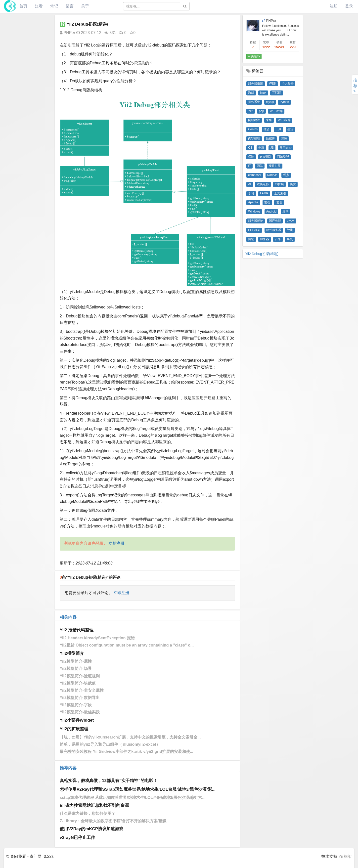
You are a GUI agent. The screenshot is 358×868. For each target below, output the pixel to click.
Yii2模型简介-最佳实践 (80, 712)
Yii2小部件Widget (77, 720)
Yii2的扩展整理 (74, 729)
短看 (39, 6)
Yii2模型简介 (72, 653)
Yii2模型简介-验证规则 (80, 676)
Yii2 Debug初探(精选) (262, 254)
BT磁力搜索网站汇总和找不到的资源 (94, 805)
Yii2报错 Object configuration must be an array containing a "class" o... (127, 645)
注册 (334, 6)
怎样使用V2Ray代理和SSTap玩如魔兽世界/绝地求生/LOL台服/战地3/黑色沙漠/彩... (138, 789)
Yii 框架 (345, 856)
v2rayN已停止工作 (77, 838)
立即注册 (121, 593)
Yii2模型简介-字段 (76, 705)
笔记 (54, 6)
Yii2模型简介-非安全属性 (82, 690)
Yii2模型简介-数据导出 (80, 698)
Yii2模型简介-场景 (76, 669)
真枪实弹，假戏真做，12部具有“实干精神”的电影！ (109, 781)
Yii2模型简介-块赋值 (78, 683)
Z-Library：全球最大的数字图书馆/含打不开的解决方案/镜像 (113, 821)
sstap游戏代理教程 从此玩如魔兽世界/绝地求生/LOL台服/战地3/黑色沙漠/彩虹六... (133, 798)
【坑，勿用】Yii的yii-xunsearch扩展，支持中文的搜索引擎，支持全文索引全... (130, 737)
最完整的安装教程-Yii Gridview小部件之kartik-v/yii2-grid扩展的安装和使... (126, 752)
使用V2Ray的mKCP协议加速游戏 (91, 829)
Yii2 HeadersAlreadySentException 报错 (97, 638)
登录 (349, 6)
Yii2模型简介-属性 (76, 661)
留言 (70, 6)
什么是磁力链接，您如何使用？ (88, 813)
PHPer (67, 33)
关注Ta (254, 56)
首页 (23, 6)
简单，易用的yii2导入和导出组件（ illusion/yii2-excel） (110, 744)
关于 (85, 6)
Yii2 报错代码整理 (77, 630)
